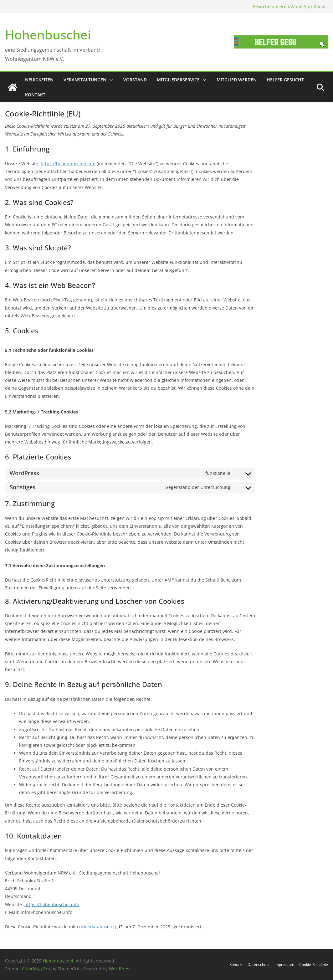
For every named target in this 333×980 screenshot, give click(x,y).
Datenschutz (259, 965)
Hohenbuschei (48, 35)
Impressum (284, 965)
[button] (110, 80)
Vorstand (135, 80)
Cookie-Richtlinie (314, 965)
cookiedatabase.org (97, 927)
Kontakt (35, 95)
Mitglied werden (237, 80)
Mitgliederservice (178, 80)
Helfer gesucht (285, 80)
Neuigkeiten (39, 80)
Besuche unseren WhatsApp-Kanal (289, 6)
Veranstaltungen (85, 80)
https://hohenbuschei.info (68, 164)
